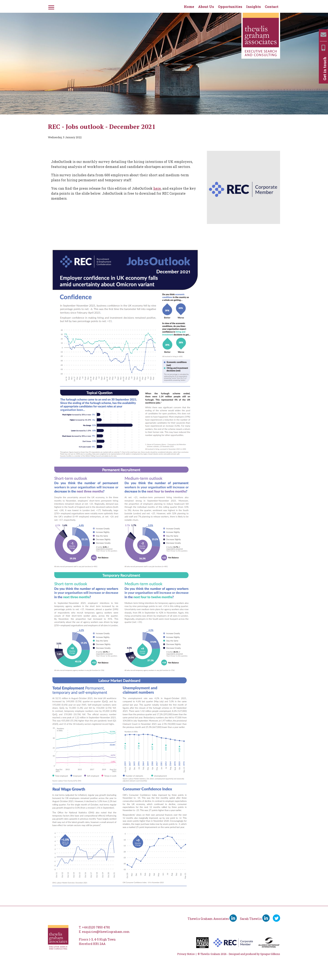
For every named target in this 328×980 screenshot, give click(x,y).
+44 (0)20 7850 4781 (96, 927)
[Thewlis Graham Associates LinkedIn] (233, 918)
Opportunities (230, 7)
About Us (206, 7)
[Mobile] (323, 48)
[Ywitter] (276, 918)
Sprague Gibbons (270, 954)
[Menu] (51, 7)
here (157, 188)
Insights (254, 7)
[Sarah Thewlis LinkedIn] (266, 918)
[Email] (323, 35)
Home (189, 7)
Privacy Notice (186, 954)
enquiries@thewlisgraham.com (106, 932)
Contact (272, 7)
